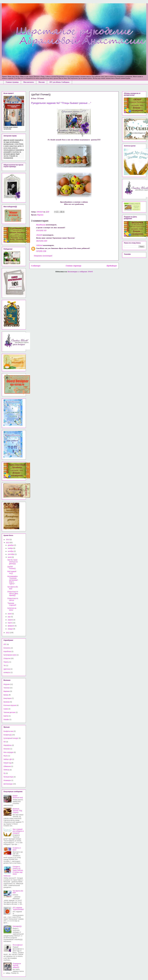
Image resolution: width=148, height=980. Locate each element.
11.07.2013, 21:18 (41, 251)
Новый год (7, 763)
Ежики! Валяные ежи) (18, 797)
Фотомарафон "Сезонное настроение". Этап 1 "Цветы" (13, 580)
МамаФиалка (41, 225)
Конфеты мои (8, 731)
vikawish (39, 235)
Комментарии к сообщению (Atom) (80, 272)
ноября (10, 548)
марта (10, 623)
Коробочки (7, 651)
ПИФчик (6, 770)
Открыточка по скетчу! (13, 599)
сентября (11, 554)
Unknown (39, 245)
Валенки (7, 702)
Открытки (7, 658)
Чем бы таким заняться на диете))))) (12, 562)
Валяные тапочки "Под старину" (17, 811)
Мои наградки (9, 752)
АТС (5, 644)
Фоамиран (7, 780)
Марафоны (8, 745)
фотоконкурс (8, 784)
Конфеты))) (8, 735)
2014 (8, 540)
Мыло (6, 756)
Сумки (6, 709)
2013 (8, 543)
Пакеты (6, 662)
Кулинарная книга (10, 655)
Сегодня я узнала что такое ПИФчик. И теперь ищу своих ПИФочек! (13, 871)
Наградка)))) (17, 926)
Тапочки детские (9, 712)
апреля (10, 620)
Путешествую (8, 777)
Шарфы (6, 719)
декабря (11, 545)
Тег (5, 665)
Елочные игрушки (10, 705)
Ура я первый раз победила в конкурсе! (18, 831)
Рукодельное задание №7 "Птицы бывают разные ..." (61, 103)
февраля (11, 626)
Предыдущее (112, 266)
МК (5, 742)
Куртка (6, 716)
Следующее (36, 266)
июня (10, 614)
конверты (7, 672)
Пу (4, 773)
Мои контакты (28, 82)
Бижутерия (7, 698)
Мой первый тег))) (12, 572)
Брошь (6, 695)
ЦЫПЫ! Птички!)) (11, 568)
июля (10, 557)
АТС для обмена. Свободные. (59, 82)
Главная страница (12, 82)
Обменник (7, 766)
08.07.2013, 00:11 (41, 241)
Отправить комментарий (43, 256)
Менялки (7, 749)
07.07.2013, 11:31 (41, 231)
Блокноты (7, 648)
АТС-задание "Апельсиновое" (18, 909)
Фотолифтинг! (18, 945)
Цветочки (7, 669)
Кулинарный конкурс (11, 738)
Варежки (7, 691)
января (10, 629)
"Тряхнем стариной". (12, 604)
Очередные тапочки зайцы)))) (17, 965)
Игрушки (40, 215)
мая (9, 617)
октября (11, 551)
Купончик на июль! (12, 609)
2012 (8, 633)
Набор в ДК (8, 759)
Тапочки (6, 688)
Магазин (42, 82)
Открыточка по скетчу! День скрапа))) (13, 594)
